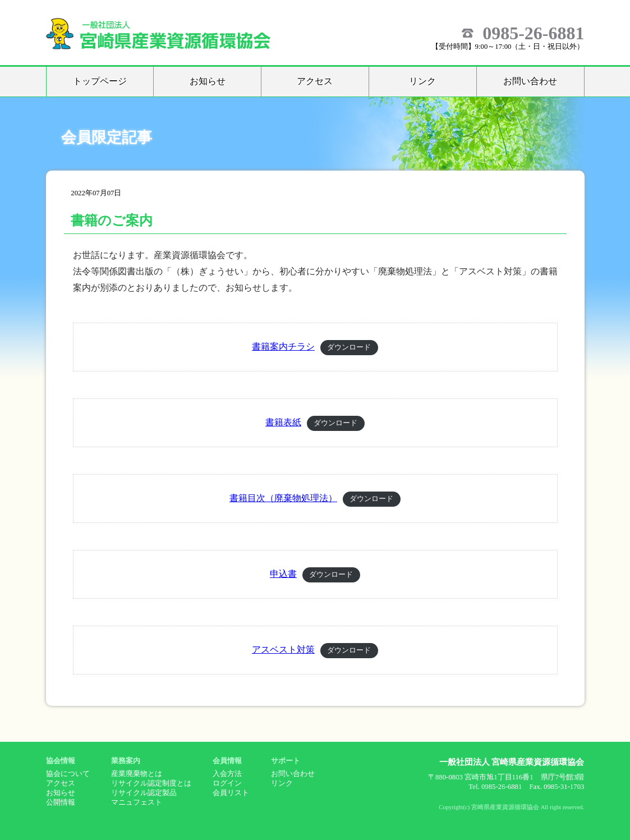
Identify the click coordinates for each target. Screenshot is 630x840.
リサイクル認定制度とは (151, 783)
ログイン (227, 783)
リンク (422, 81)
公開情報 (61, 802)
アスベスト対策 (283, 649)
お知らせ (208, 81)
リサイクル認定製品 (144, 793)
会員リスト (231, 793)
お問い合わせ (530, 81)
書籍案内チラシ (283, 346)
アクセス (315, 81)
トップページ (100, 81)
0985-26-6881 (533, 33)
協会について (68, 774)
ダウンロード (349, 347)
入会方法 (227, 774)
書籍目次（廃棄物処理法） (283, 498)
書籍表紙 (283, 422)
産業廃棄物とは (137, 774)
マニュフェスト (137, 802)
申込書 (283, 574)
